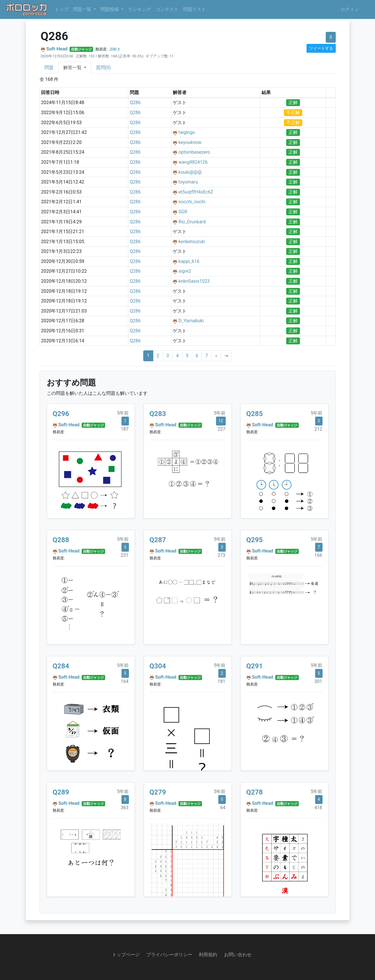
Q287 (158, 540)
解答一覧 (73, 68)
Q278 (255, 792)
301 (318, 681)
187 (125, 429)
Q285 (255, 414)
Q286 (135, 103)
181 (222, 681)
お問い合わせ (238, 955)
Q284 (61, 666)
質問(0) (103, 68)
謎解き (115, 49)
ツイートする (321, 48)
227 (222, 429)
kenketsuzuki (192, 242)
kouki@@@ (190, 172)
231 (125, 555)
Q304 (158, 666)
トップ (62, 9)
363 (125, 808)
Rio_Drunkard (192, 222)
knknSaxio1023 (194, 281)
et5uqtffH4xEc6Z (196, 192)
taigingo (187, 132)
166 (318, 555)
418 (318, 808)
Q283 (158, 414)
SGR (183, 212)
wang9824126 (193, 162)
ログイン (350, 9)
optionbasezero (194, 152)
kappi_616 (189, 261)
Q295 (255, 540)
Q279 (158, 792)
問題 (49, 68)
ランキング (140, 9)
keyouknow (190, 142)
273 (222, 555)
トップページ (126, 955)
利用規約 (208, 955)
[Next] (216, 356)
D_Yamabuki (191, 321)
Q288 (61, 540)
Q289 (61, 792)
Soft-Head (57, 49)
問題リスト (195, 9)
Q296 (61, 414)
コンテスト (167, 9)
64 (223, 808)
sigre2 (185, 271)
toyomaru (188, 182)
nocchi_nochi (192, 202)
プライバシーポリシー (169, 955)
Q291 (255, 666)
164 (125, 681)
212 (318, 429)
